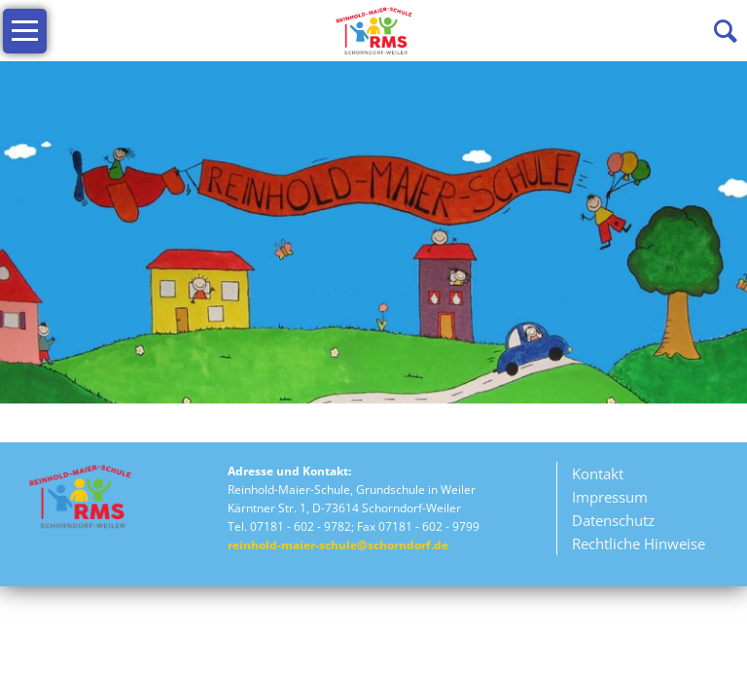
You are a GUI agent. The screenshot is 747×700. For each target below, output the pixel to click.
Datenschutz (440, 522)
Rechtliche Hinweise (464, 545)
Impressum (436, 498)
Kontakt (424, 474)
